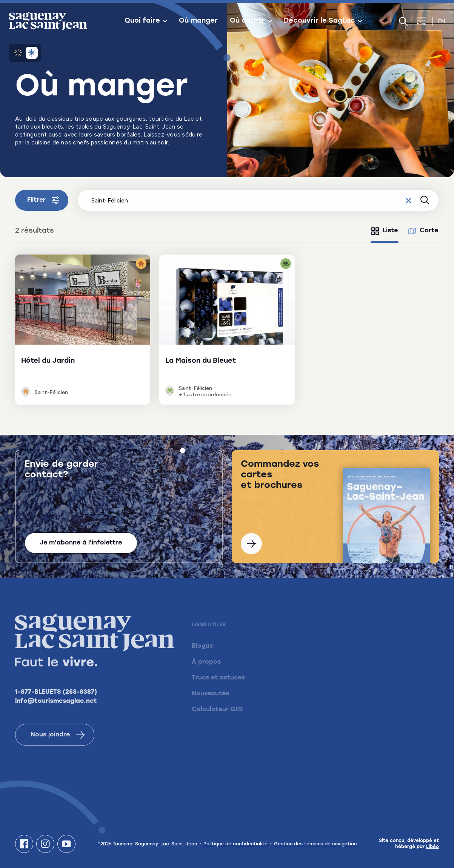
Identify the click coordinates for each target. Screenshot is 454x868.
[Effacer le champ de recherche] (409, 200)
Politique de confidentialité (236, 844)
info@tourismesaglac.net (56, 711)
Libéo (432, 847)
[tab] (385, 231)
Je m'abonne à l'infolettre (81, 544)
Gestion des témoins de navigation (315, 844)
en (442, 21)
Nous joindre (58, 744)
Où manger (198, 21)
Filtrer (43, 200)
